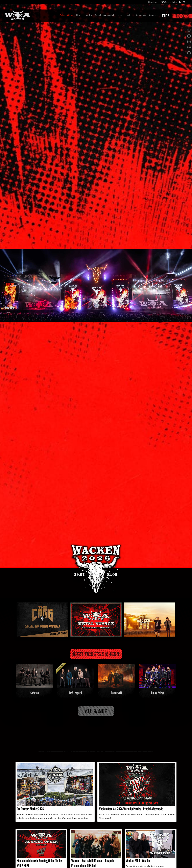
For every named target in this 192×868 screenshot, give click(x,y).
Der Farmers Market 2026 (30, 807)
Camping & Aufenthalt (105, 15)
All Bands (96, 709)
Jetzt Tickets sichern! (96, 652)
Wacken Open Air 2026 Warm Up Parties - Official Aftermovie (131, 807)
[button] (185, 3)
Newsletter (149, 3)
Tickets (182, 16)
